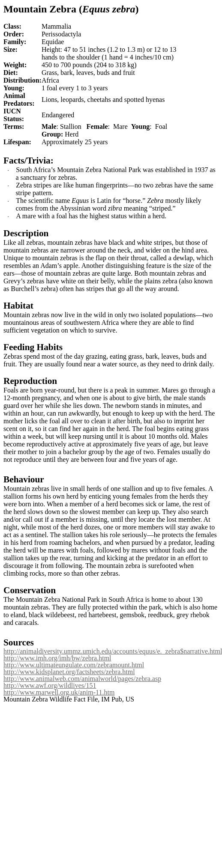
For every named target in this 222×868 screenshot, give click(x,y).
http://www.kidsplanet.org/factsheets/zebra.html (69, 672)
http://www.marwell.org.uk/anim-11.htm (59, 692)
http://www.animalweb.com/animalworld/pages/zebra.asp (82, 679)
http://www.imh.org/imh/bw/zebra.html (57, 658)
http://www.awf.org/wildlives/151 (50, 685)
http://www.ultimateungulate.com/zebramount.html (74, 665)
